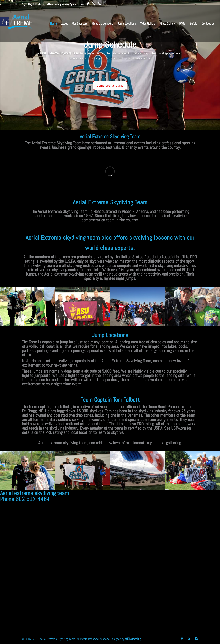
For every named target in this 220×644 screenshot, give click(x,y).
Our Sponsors (80, 24)
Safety (193, 24)
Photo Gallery (167, 24)
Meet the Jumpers (102, 24)
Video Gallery (148, 24)
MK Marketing (133, 639)
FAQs (182, 24)
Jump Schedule (110, 44)
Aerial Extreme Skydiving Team (110, 137)
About (64, 24)
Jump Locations (127, 24)
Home (53, 24)
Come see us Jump (110, 85)
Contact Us (208, 24)
